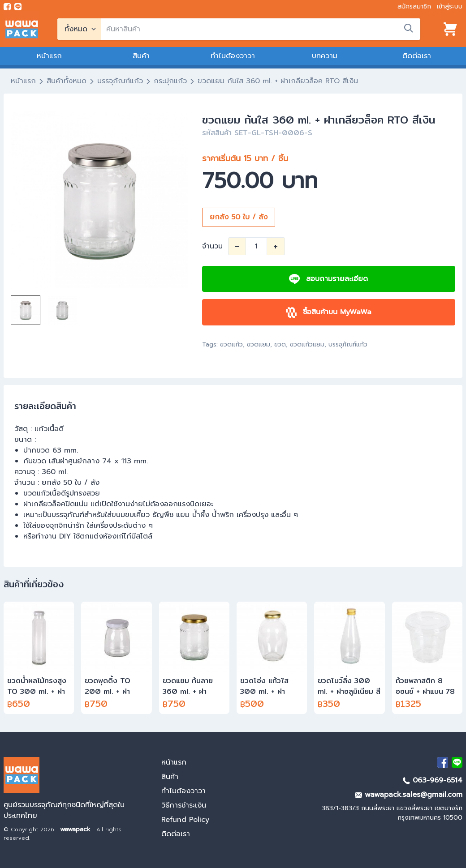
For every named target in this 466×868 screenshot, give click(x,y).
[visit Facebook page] (7, 7)
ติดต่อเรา (417, 56)
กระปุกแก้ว (170, 81)
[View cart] (450, 29)
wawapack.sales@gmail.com (409, 795)
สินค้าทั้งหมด (67, 81)
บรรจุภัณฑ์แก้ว (120, 81)
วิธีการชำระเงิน (184, 805)
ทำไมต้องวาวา (233, 56)
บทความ (325, 56)
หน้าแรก (49, 56)
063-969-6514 (433, 780)
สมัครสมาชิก (414, 6)
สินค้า (141, 56)
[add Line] (457, 762)
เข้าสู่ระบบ (450, 6)
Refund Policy (185, 820)
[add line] (18, 7)
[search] (261, 29)
